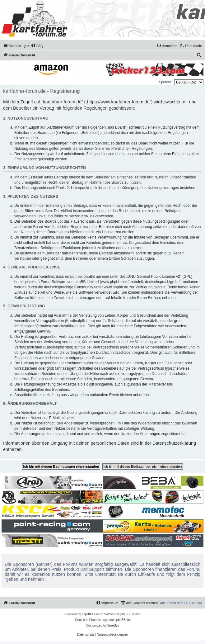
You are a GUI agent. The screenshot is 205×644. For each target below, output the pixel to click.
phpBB (86, 614)
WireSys (113, 625)
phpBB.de (123, 620)
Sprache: (166, 82)
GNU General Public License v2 (154, 277)
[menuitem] (37, 46)
